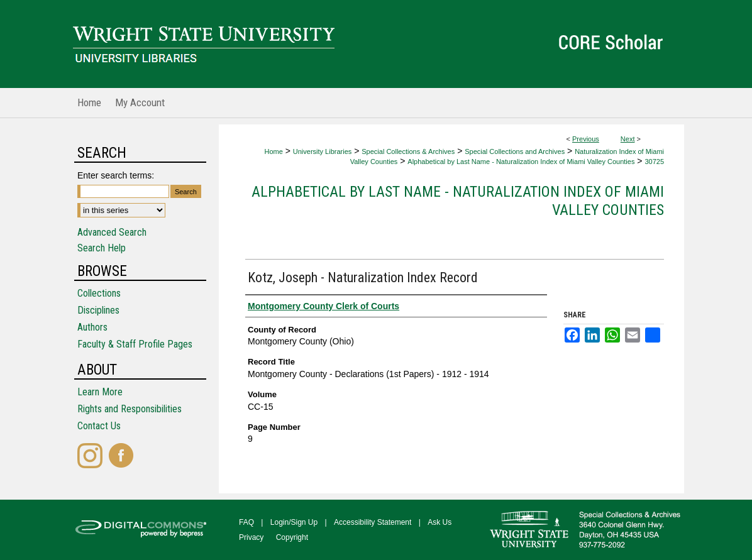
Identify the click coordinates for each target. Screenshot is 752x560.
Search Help (102, 248)
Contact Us (99, 426)
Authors (92, 327)
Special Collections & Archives (408, 151)
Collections (99, 293)
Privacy (251, 537)
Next (628, 139)
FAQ (246, 522)
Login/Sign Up (294, 522)
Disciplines (98, 310)
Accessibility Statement (373, 522)
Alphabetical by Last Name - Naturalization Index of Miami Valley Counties (521, 162)
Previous (586, 139)
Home (273, 151)
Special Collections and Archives (515, 151)
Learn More (100, 392)
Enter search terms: (116, 175)
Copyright (292, 537)
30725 (654, 162)
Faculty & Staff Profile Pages (135, 344)
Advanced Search (112, 232)
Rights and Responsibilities (130, 409)
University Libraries (323, 151)
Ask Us (440, 522)
